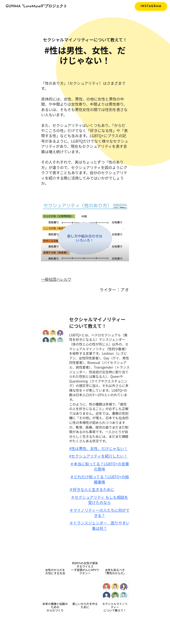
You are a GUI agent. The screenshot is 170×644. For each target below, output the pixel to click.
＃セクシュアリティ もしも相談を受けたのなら (99, 500)
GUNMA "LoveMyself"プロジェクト (36, 6)
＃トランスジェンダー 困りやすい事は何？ (100, 525)
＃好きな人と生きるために (92, 489)
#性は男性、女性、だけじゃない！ (99, 448)
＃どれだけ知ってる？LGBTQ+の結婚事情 (99, 479)
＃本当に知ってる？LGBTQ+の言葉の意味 (99, 466)
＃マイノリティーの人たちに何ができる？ (99, 513)
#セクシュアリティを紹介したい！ (98, 456)
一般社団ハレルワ (56, 279)
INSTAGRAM (151, 6)
